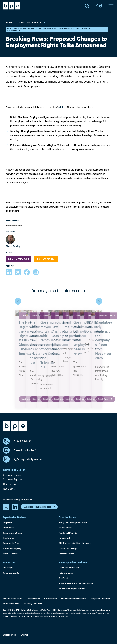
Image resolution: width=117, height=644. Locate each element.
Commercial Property (13, 543)
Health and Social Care (69, 568)
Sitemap (25, 635)
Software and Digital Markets (72, 589)
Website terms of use (13, 598)
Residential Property (68, 533)
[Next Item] (99, 301)
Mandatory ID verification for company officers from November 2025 (104, 340)
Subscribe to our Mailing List (40, 507)
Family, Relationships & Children (73, 522)
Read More (106, 399)
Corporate (7, 522)
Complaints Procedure (100, 598)
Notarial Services (11, 554)
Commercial (9, 528)
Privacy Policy (33, 598)
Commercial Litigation (13, 533)
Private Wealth (65, 528)
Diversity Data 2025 (33, 604)
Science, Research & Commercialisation (77, 583)
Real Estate (64, 578)
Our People (8, 568)
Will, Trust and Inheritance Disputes (75, 543)
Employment (9, 538)
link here (62, 107)
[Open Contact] (99, 6)
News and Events (11, 573)
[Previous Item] (18, 301)
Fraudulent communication (73, 598)
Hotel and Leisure (67, 573)
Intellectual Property (12, 548)
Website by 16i (10, 635)
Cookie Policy (50, 598)
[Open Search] (87, 6)
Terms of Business (11, 604)
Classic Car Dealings (68, 548)
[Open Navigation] (111, 6)
